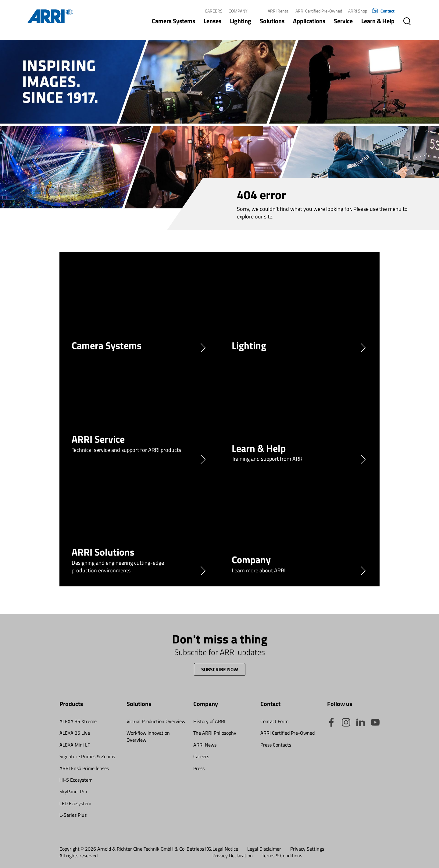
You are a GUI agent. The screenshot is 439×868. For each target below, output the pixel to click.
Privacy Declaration (233, 855)
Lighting (241, 21)
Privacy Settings (307, 849)
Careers (214, 11)
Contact (383, 11)
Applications (309, 21)
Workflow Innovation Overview (148, 736)
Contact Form (274, 721)
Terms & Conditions (282, 855)
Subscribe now (220, 669)
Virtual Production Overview (156, 721)
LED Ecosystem (75, 803)
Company (238, 11)
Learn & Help (378, 21)
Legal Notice (225, 849)
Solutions (272, 21)
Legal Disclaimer (264, 849)
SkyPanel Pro (73, 791)
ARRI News (205, 745)
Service (343, 21)
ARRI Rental (278, 11)
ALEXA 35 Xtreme (78, 721)
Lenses (212, 21)
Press (199, 768)
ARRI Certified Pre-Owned (319, 11)
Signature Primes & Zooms (87, 756)
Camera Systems (173, 21)
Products (71, 704)
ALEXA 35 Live (75, 733)
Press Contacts (276, 745)
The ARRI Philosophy (215, 733)
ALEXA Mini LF (75, 745)
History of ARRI (209, 721)
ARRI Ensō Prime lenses (84, 768)
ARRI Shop (358, 11)
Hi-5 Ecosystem (76, 780)
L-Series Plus (73, 815)
